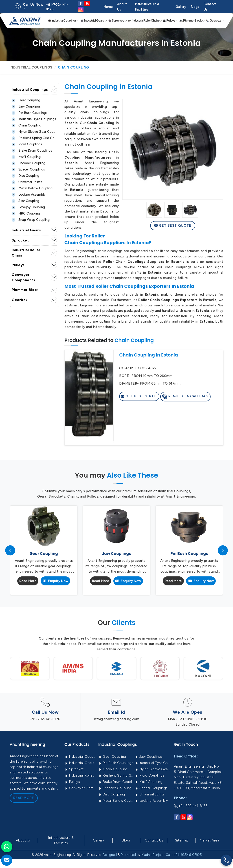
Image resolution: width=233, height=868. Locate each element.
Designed (110, 855)
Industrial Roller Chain (145, 21)
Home (108, 7)
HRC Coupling (26, 213)
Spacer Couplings (28, 169)
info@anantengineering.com (116, 719)
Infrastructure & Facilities (147, 7)
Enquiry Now (55, 581)
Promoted (128, 855)
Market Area (210, 840)
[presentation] (10, 550)
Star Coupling (25, 201)
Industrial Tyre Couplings (34, 119)
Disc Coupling (25, 176)
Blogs (195, 7)
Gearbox (215, 21)
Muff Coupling (26, 157)
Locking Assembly (29, 195)
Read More (28, 581)
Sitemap (182, 840)
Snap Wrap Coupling (31, 220)
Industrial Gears (94, 21)
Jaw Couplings (26, 106)
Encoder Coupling (29, 163)
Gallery (181, 7)
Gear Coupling (26, 100)
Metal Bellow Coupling (32, 188)
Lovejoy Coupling (28, 207)
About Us (122, 7)
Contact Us (210, 7)
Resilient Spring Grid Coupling (34, 138)
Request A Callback (185, 397)
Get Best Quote (173, 226)
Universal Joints (27, 182)
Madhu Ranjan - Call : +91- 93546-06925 (172, 855)
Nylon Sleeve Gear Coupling (34, 132)
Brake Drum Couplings (32, 151)
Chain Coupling (26, 125)
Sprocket (118, 21)
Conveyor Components (23, 277)
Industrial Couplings (64, 21)
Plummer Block (192, 21)
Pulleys (171, 21)
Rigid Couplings (27, 144)
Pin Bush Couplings (30, 113)
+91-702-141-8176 (57, 7)
